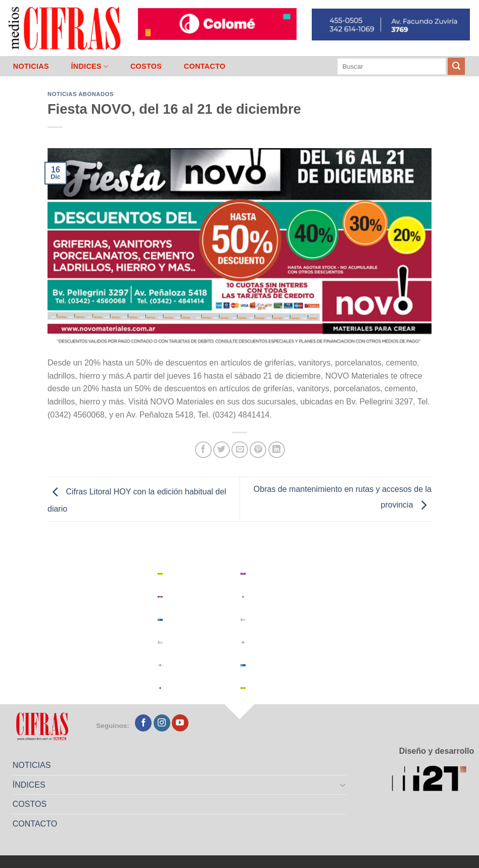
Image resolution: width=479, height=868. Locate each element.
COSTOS (146, 66)
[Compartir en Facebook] (203, 450)
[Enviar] (456, 66)
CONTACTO (205, 66)
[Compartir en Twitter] (222, 450)
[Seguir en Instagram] (162, 723)
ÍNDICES (89, 66)
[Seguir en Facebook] (143, 723)
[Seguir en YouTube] (180, 723)
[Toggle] (343, 785)
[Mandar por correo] (240, 450)
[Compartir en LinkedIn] (277, 450)
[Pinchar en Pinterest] (258, 450)
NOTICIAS (31, 66)
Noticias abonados (81, 94)
